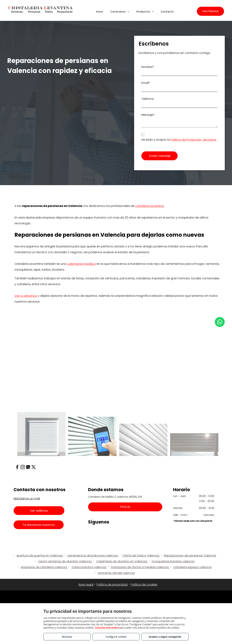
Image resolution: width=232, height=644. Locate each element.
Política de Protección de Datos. (194, 140)
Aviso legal (86, 585)
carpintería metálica (81, 264)
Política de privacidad (112, 585)
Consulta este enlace (107, 628)
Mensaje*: (148, 115)
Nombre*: (148, 67)
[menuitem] (100, 12)
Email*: (146, 83)
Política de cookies (144, 585)
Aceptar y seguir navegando (165, 637)
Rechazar (67, 637)
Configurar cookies (116, 637)
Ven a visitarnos (26, 296)
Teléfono (148, 99)
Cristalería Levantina (150, 206)
